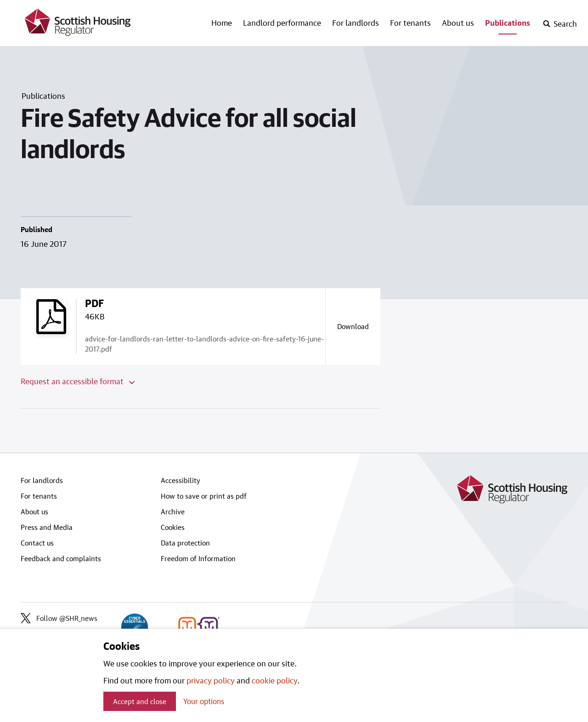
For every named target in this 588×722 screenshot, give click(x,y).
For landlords (356, 23)
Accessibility (181, 480)
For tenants (410, 23)
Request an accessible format (78, 381)
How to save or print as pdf (204, 496)
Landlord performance (282, 23)
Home (222, 23)
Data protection (185, 543)
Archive (173, 512)
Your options (204, 701)
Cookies (173, 527)
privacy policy (211, 680)
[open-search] (560, 24)
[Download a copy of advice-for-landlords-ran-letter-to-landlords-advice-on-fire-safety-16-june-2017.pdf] (353, 326)
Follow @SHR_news (59, 618)
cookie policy (274, 680)
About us (458, 23)
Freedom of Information (198, 558)
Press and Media (47, 527)
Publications (508, 23)
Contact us (37, 543)
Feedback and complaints (61, 558)
